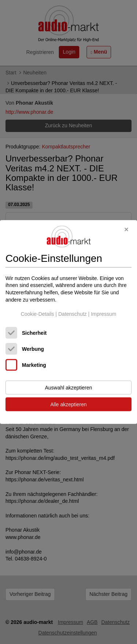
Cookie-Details (37, 314)
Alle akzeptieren (69, 404)
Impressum (104, 314)
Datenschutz (72, 314)
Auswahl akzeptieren (68, 387)
